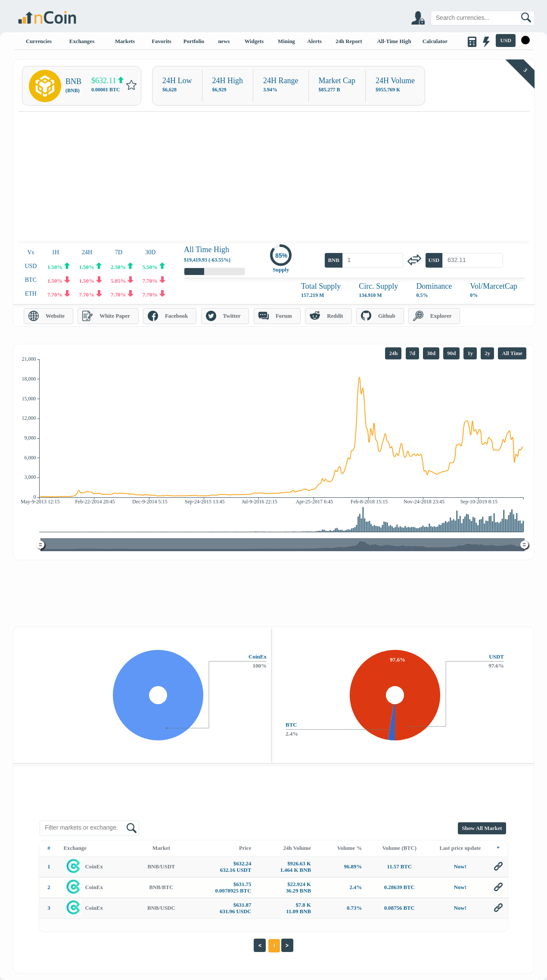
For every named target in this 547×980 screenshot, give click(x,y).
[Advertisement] (274, 176)
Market (161, 848)
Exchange (75, 848)
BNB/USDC (161, 908)
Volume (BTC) (400, 848)
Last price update (460, 848)
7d (413, 353)
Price (245, 848)
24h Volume (297, 848)
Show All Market (482, 828)
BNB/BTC (161, 887)
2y (487, 353)
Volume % (350, 848)
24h (393, 353)
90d (451, 353)
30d (431, 353)
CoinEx (94, 867)
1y (470, 353)
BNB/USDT (161, 867)
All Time (512, 353)
